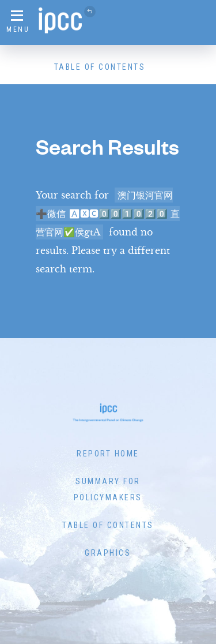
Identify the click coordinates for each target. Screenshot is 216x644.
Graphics (108, 553)
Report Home (108, 454)
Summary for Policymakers (108, 489)
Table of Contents (100, 67)
